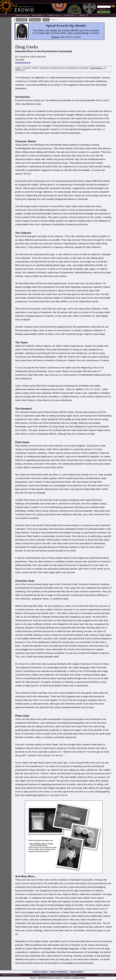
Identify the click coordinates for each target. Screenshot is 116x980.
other (46, 20)
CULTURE (22, 20)
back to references (59, 972)
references (35, 20)
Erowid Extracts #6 (23, 63)
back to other (77, 972)
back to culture (40, 972)
